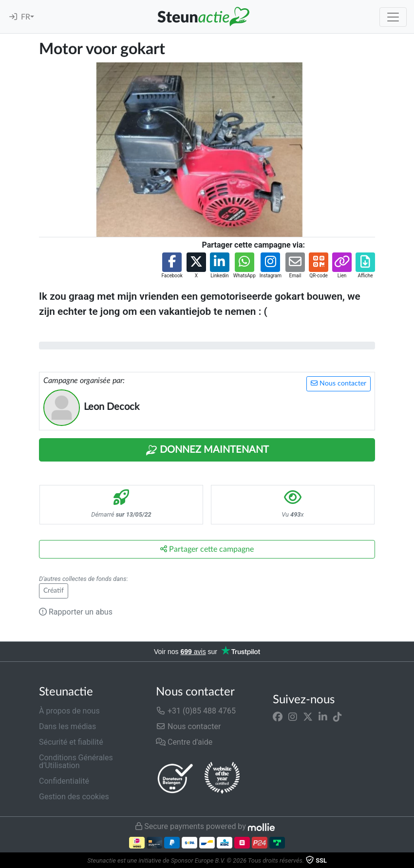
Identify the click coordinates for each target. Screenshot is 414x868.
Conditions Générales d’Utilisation (76, 762)
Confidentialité (64, 781)
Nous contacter (339, 383)
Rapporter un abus (76, 612)
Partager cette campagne (207, 549)
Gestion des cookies (74, 797)
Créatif (54, 591)
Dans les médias (67, 726)
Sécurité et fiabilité (71, 742)
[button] (172, 266)
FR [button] (26, 17)
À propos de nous (69, 711)
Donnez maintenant (207, 450)
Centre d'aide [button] (184, 742)
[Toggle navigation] (393, 17)
